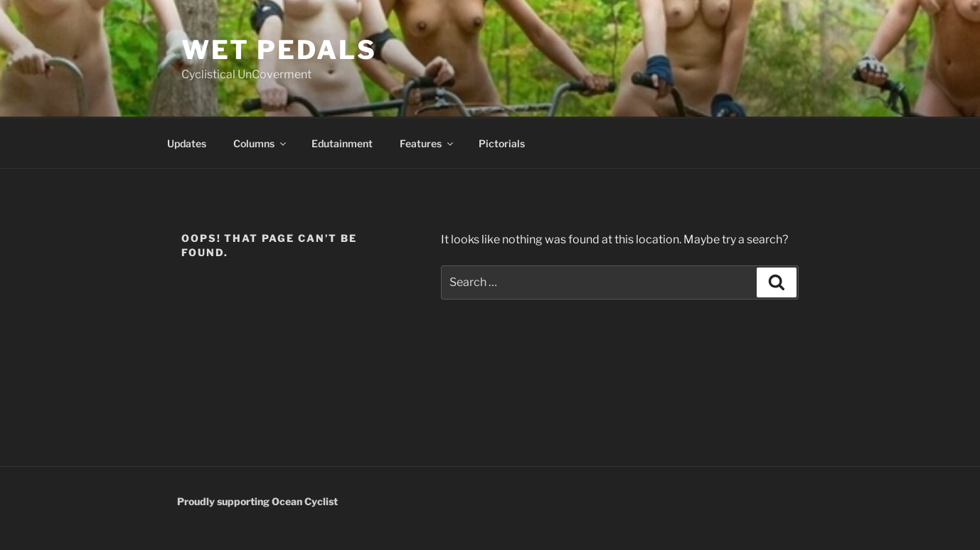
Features (427, 143)
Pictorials (502, 143)
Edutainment (342, 143)
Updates (187, 143)
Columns (261, 143)
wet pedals (279, 50)
